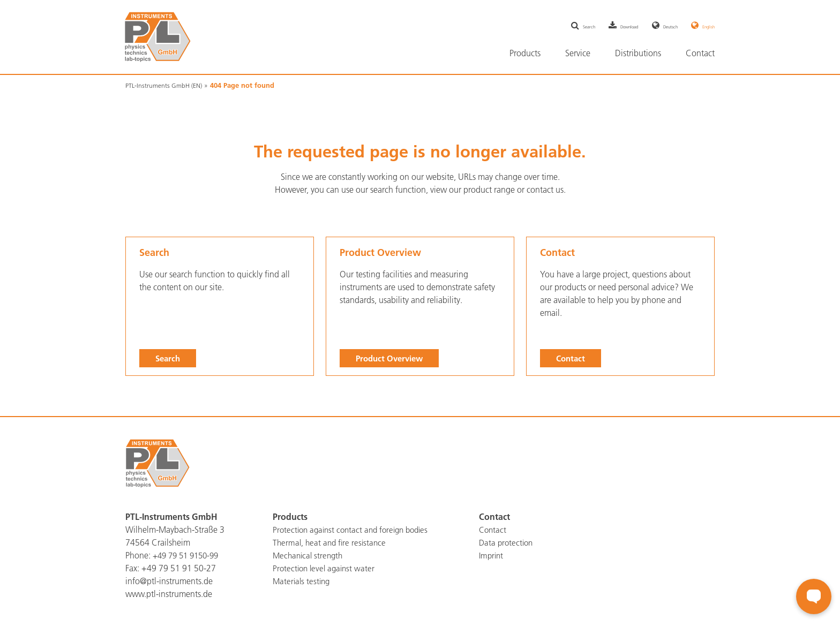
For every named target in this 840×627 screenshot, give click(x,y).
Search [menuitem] (537, 26)
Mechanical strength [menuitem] (310, 555)
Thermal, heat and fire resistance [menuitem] (331, 542)
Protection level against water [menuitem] (326, 568)
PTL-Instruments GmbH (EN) (167, 85)
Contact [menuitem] (700, 53)
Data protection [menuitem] (507, 542)
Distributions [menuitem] (638, 53)
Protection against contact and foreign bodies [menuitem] (355, 530)
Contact (572, 357)
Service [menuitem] (578, 53)
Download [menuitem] (593, 26)
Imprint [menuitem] (492, 555)
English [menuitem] (703, 26)
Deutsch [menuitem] (651, 26)
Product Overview (392, 357)
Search (169, 357)
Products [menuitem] (525, 53)
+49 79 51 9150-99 (189, 555)
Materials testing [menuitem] (303, 581)
